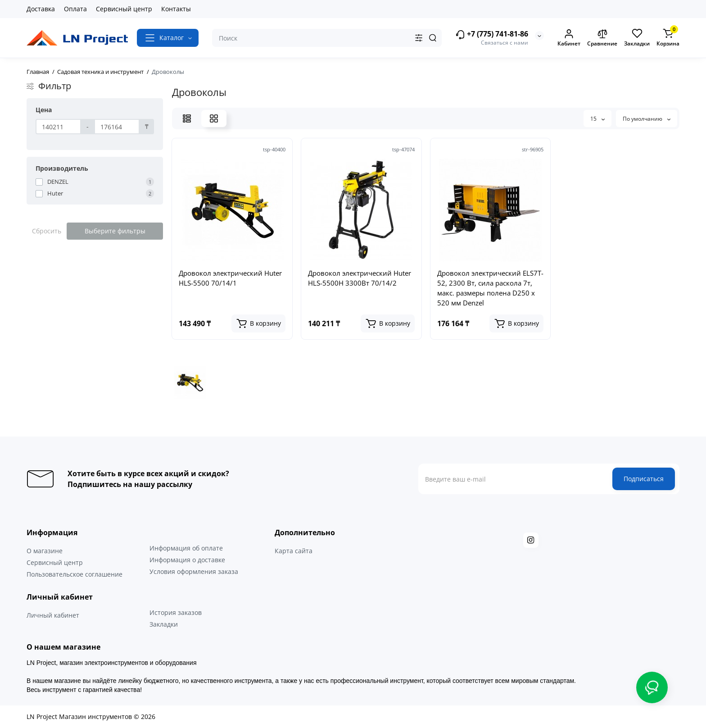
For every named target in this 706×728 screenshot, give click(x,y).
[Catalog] (168, 38)
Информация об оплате (186, 548)
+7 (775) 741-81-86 (492, 34)
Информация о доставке (187, 560)
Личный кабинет (53, 615)
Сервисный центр (124, 9)
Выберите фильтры (115, 231)
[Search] (433, 38)
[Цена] (58, 127)
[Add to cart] (258, 323)
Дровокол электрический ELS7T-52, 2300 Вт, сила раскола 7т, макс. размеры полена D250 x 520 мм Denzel (490, 288)
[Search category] (419, 38)
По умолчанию (647, 119)
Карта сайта (294, 551)
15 (597, 119)
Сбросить (47, 231)
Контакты (176, 9)
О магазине (45, 551)
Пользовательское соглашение (75, 574)
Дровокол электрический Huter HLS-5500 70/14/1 (230, 278)
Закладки (164, 624)
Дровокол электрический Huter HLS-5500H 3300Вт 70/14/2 (360, 278)
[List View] (187, 118)
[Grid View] (214, 118)
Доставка (41, 9)
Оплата (75, 9)
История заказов (176, 612)
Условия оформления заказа (194, 571)
